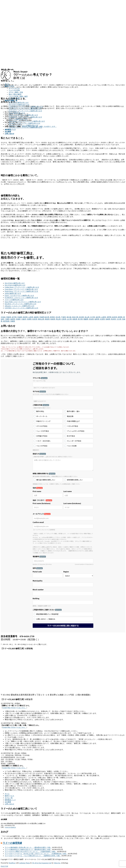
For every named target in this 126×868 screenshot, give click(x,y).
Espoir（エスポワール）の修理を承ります (23, 115)
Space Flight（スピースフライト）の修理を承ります (27, 121)
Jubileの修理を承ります (17, 113)
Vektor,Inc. (57, 863)
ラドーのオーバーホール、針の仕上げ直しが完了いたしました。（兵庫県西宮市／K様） (36, 854)
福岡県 (97, 319)
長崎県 (108, 319)
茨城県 (42, 317)
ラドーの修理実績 (12, 843)
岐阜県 (115, 317)
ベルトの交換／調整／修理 (18, 96)
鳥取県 (47, 319)
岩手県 (14, 317)
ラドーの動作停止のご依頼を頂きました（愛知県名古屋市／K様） (28, 850)
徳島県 (75, 319)
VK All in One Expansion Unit (42, 863)
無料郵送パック (10, 800)
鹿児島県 (6, 321)
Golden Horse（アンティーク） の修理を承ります (26, 107)
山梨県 (104, 317)
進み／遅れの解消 (15, 94)
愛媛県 (86, 319)
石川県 (93, 317)
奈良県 (35, 319)
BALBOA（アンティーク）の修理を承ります (25, 123)
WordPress (12, 863)
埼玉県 (58, 317)
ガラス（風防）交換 (16, 92)
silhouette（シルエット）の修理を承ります (24, 125)
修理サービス (9, 796)
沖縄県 (13, 321)
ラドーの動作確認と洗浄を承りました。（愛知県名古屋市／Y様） (28, 847)
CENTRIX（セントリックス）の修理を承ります (25, 127)
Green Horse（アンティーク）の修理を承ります (25, 109)
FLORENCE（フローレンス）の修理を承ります (25, 117)
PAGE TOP (4, 866)
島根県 (53, 319)
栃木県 (47, 317)
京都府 (18, 319)
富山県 (87, 317)
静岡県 (120, 317)
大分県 (119, 319)
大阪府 (24, 319)
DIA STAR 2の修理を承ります (19, 105)
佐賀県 (102, 319)
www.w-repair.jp (10, 827)
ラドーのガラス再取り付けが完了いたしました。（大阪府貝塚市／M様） (31, 852)
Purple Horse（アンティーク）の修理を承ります (25, 111)
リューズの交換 (14, 90)
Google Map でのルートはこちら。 (14, 708)
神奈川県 (75, 317)
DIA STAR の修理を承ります (19, 103)
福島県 (36, 317)
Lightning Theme (24, 863)
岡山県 (58, 319)
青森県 (9, 317)
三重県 (7, 319)
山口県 (69, 319)
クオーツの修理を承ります (18, 119)
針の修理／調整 (14, 98)
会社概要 (8, 802)
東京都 (69, 317)
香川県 (80, 319)
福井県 (98, 317)
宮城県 (20, 317)
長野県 (109, 317)
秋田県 (25, 317)
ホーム (7, 794)
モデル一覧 (9, 798)
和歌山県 (41, 319)
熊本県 (113, 319)
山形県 (31, 317)
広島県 (64, 319)
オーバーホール (14, 88)
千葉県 (63, 317)
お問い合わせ (9, 804)
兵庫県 (29, 319)
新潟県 (82, 317)
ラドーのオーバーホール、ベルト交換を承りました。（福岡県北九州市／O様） (33, 856)
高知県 (91, 319)
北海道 (3, 317)
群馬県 (52, 317)
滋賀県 (13, 319)
